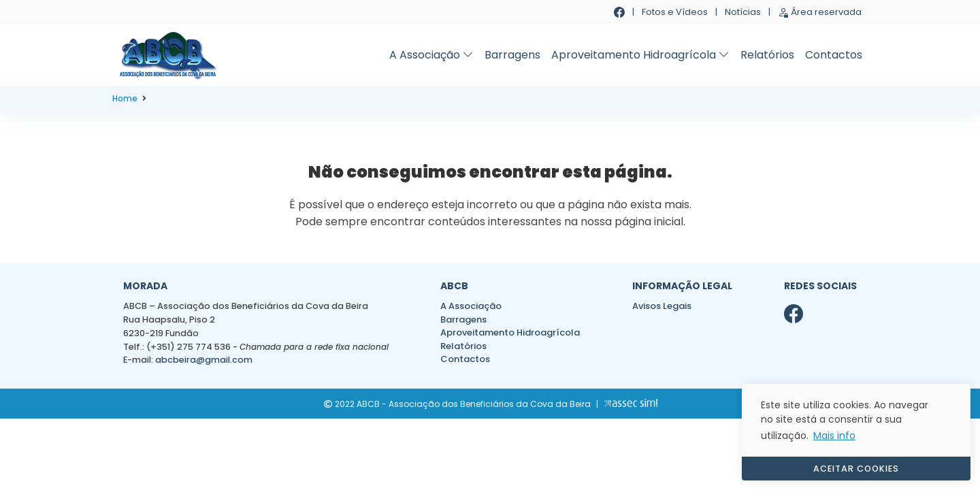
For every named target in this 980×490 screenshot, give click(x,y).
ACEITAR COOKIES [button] (856, 469)
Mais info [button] (834, 436)
